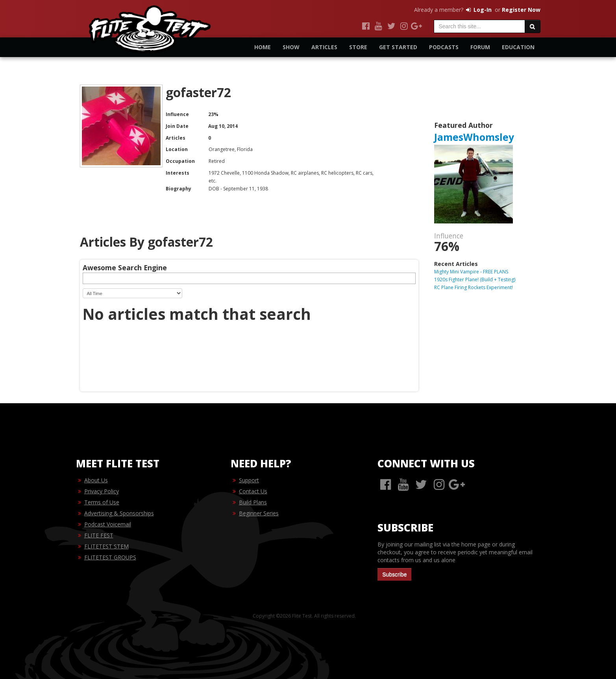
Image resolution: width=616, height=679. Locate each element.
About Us (96, 480)
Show (291, 47)
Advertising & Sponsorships (119, 513)
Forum (480, 47)
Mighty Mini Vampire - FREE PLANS (471, 272)
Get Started (398, 47)
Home (263, 47)
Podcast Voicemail (108, 524)
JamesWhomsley (474, 137)
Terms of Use (102, 502)
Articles (324, 47)
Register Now (521, 10)
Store (358, 47)
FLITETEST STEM (106, 546)
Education (518, 47)
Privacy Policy (102, 491)
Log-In (478, 10)
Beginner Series (259, 513)
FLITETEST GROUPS (110, 557)
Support (249, 480)
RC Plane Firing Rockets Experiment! (474, 287)
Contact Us (253, 491)
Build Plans (253, 502)
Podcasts (444, 47)
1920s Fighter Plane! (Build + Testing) (475, 280)
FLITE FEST (99, 535)
